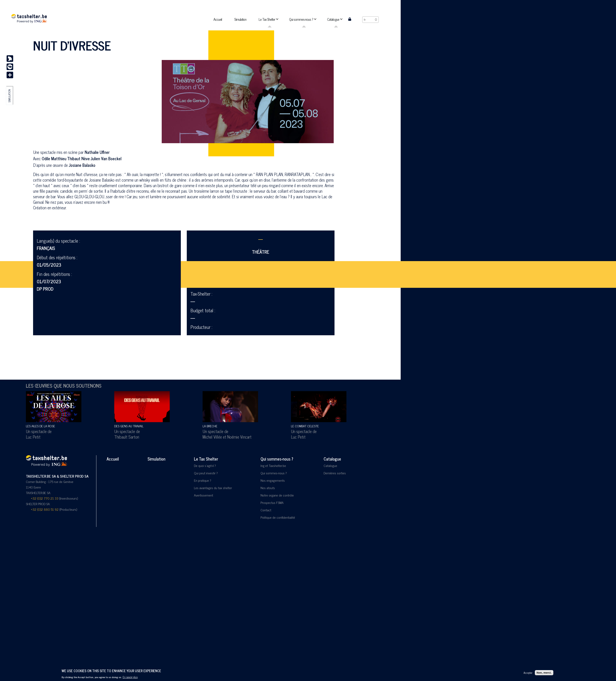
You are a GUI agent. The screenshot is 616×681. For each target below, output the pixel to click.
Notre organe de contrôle (277, 495)
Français (46, 248)
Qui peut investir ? (206, 473)
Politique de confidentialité (278, 517)
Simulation (10, 96)
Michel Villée (212, 437)
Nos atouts (268, 488)
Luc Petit (33, 437)
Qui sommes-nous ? (277, 459)
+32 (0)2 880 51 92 (45, 509)
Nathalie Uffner (97, 152)
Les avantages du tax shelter (213, 488)
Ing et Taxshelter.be (273, 466)
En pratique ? (203, 480)
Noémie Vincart (239, 437)
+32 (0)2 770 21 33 (45, 498)
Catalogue (332, 459)
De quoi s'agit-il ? (205, 466)
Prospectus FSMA (272, 502)
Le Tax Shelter (206, 459)
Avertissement (204, 495)
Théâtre (261, 252)
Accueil (113, 459)
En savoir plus (130, 677)
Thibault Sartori (127, 437)
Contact (266, 510)
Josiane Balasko (82, 165)
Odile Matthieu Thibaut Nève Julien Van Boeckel (82, 158)
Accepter (528, 673)
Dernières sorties (335, 473)
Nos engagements (273, 480)
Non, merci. (544, 673)
